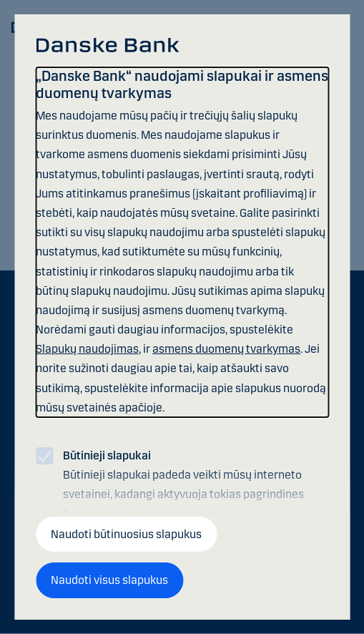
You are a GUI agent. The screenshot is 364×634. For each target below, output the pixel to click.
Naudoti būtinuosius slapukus (126, 534)
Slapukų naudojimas (87, 349)
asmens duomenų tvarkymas (226, 349)
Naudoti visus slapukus (109, 580)
